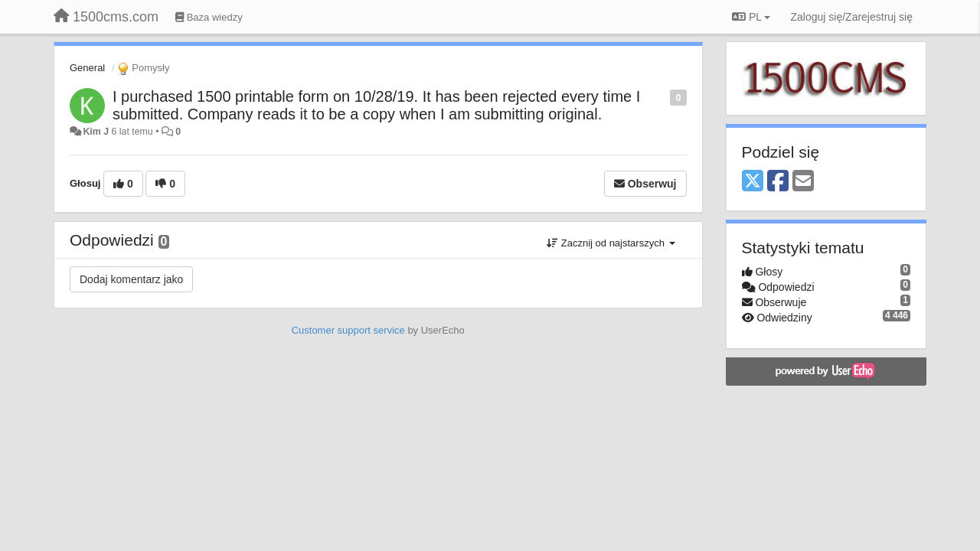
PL (751, 17)
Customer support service (348, 330)
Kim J (96, 132)
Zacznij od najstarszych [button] (611, 243)
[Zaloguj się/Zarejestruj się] (851, 17)
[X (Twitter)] (753, 182)
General (87, 68)
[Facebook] (778, 182)
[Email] (803, 182)
